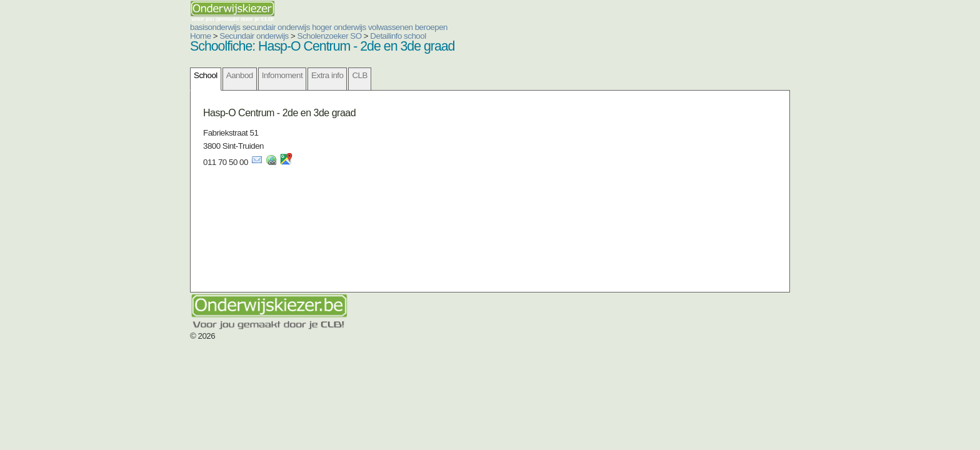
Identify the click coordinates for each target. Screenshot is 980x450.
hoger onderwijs (264, 27)
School (131, 75)
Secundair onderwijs (179, 36)
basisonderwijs (140, 27)
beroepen (356, 27)
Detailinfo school (323, 36)
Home (126, 36)
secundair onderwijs (201, 27)
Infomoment (207, 75)
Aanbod (165, 75)
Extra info (252, 75)
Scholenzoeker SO (255, 36)
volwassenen (316, 27)
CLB (284, 75)
